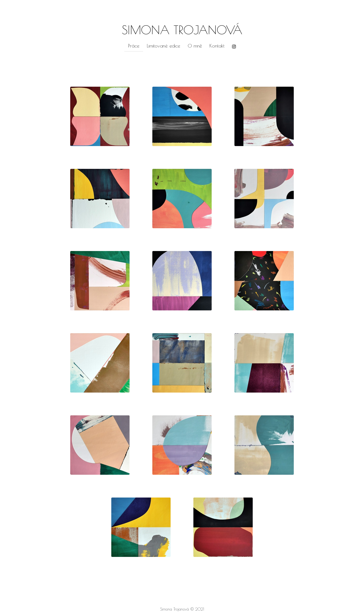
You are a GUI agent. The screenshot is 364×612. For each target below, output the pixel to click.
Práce (134, 46)
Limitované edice (163, 46)
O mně (195, 46)
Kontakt (217, 46)
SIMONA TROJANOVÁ (182, 30)
